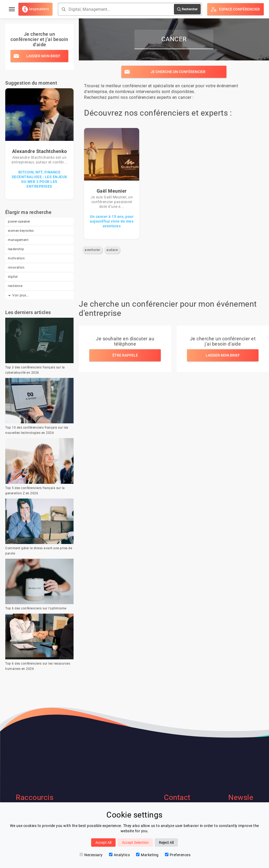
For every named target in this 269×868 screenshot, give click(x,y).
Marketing (147, 855)
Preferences (178, 855)
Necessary (91, 855)
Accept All (103, 843)
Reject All (166, 843)
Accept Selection (135, 843)
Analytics (120, 855)
